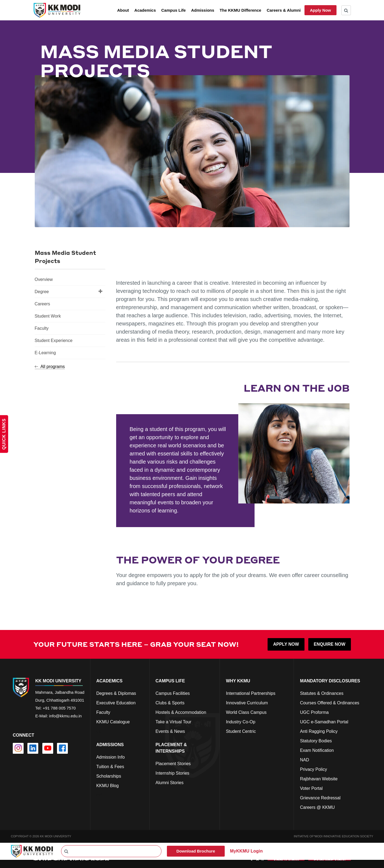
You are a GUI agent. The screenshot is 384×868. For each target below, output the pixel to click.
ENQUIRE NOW (329, 644)
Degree (69, 291)
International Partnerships (250, 693)
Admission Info (111, 757)
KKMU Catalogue (113, 722)
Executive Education (116, 703)
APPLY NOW (286, 644)
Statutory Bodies (316, 741)
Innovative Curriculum (247, 703)
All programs (50, 367)
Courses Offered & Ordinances (329, 703)
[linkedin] (33, 748)
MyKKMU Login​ (247, 851)
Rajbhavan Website (319, 779)
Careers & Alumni (284, 10)
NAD (304, 760)
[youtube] (48, 748)
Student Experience (54, 340)
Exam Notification (317, 750)
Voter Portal (311, 788)
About (123, 10)
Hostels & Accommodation (181, 712)
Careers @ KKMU (317, 807)
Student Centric (241, 731)
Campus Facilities (173, 693)
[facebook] (62, 748)
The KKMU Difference (240, 10)
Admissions (203, 10)
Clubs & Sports (170, 703)
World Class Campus (246, 712)
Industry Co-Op (240, 722)
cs (99, 731)
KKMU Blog (108, 786)
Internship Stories (172, 773)
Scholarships (109, 776)
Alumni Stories (169, 783)
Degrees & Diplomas (116, 693)
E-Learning (45, 353)
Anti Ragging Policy (319, 731)
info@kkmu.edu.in (65, 716)
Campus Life (173, 10)
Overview (44, 279)
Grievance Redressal (320, 798)
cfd (99, 795)
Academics (145, 10)
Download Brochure (196, 851)
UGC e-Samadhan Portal (324, 722)
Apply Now (320, 10)
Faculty (42, 328)
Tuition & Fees (110, 767)
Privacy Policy (313, 769)
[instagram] (18, 748)
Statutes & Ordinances (322, 693)
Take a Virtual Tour (173, 722)
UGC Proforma (314, 712)
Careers (42, 304)
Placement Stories (173, 764)
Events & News (170, 731)
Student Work (48, 316)
